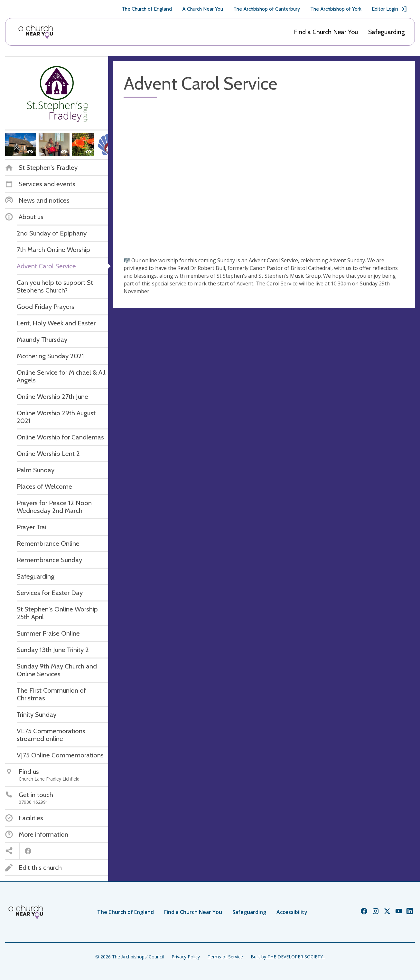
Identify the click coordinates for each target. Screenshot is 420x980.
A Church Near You (203, 9)
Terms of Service (225, 957)
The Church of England (147, 9)
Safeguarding (387, 32)
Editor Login (389, 9)
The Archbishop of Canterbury (267, 9)
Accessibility (292, 912)
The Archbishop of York (336, 9)
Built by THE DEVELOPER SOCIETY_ (288, 957)
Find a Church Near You (326, 32)
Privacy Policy (186, 957)
